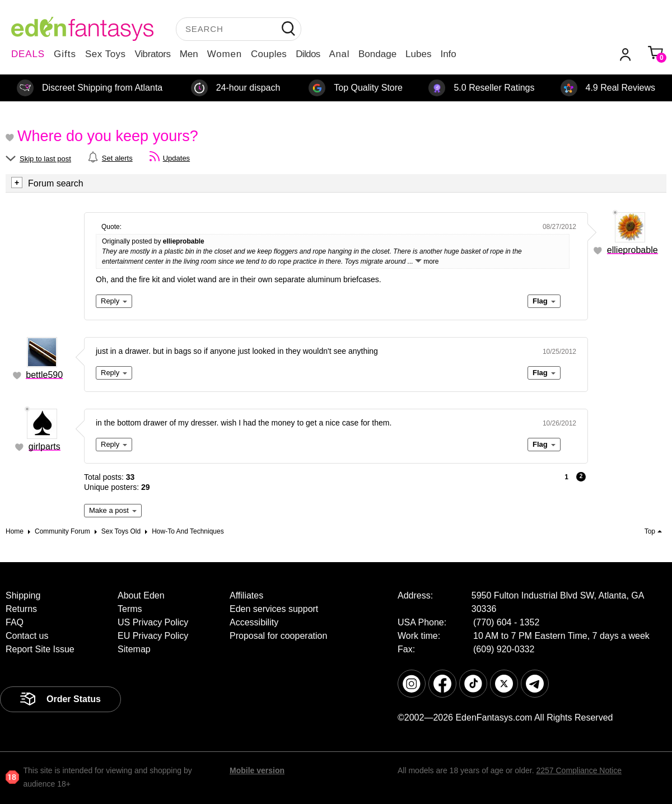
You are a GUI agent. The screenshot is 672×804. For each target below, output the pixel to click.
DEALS (28, 54)
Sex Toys (106, 54)
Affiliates (246, 595)
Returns (21, 609)
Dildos (308, 54)
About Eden (141, 595)
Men (189, 54)
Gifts (65, 54)
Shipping (23, 595)
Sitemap (134, 649)
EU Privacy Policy (153, 636)
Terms (130, 609)
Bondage (377, 54)
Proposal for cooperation (278, 636)
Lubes (418, 54)
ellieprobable (633, 250)
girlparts (45, 447)
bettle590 (44, 375)
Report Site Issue (40, 649)
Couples (269, 54)
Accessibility (254, 622)
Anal (339, 54)
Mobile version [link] (257, 770)
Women (225, 54)
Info (448, 54)
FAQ (15, 622)
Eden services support (274, 609)
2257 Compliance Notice (579, 770)
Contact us (27, 636)
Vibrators (153, 54)
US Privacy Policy (153, 622)
